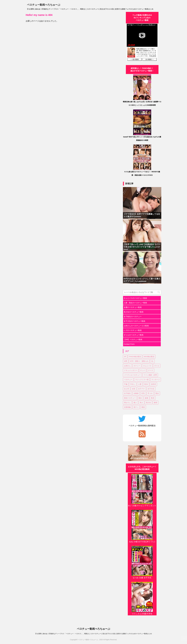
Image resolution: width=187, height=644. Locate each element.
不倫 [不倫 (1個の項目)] (126, 384)
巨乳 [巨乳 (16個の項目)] (143, 393)
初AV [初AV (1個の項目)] (146, 384)
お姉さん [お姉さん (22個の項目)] (127, 366)
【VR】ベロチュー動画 (133, 340)
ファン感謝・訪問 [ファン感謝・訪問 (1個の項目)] (150, 375)
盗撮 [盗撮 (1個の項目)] (146, 398)
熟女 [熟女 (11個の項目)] (157, 393)
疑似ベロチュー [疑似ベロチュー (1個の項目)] (130, 398)
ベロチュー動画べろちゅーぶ (44, 5)
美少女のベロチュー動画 (134, 312)
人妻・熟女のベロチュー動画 (135, 303)
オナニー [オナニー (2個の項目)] (137, 366)
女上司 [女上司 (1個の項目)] (127, 389)
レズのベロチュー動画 (133, 330)
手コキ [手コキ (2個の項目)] (150, 393)
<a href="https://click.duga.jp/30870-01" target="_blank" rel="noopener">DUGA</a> (142, 43)
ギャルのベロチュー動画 (134, 335)
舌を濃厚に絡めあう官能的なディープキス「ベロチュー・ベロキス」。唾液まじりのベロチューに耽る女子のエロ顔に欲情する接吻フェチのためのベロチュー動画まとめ (93, 634)
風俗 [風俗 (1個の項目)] (143, 407)
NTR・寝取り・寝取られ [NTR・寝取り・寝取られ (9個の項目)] (139, 361)
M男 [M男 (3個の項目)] (126, 361)
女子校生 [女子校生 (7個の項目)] (127, 393)
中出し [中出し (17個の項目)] (133, 384)
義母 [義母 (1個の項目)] (156, 403)
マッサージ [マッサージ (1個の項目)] (156, 380)
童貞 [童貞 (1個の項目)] (153, 398)
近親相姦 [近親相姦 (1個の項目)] (127, 407)
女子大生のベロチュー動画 (134, 321)
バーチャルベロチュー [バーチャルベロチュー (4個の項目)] (132, 375)
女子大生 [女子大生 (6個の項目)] (151, 389)
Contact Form (129, 344)
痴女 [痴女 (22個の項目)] (140, 398)
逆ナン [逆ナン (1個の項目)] (136, 407)
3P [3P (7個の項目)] (125, 357)
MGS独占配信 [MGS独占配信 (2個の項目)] (149, 357)
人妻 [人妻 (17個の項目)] (140, 384)
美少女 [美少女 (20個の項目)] (148, 403)
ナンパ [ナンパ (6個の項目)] (143, 370)
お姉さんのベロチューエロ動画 (136, 326)
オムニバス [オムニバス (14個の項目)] (147, 366)
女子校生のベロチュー (133, 317)
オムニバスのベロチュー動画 (135, 298)
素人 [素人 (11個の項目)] (135, 403)
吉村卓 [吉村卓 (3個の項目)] (153, 384)
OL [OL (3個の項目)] (152, 361)
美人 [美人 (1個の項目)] (141, 403)
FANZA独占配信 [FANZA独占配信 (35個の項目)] (135, 357)
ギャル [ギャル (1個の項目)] (157, 366)
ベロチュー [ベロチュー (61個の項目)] (128, 380)
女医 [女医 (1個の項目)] (134, 389)
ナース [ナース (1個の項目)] (151, 370)
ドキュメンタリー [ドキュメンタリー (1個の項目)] (131, 370)
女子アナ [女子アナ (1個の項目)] (141, 389)
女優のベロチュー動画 (133, 307)
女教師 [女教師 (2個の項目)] (136, 393)
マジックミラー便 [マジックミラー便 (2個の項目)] (142, 380)
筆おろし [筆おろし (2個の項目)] (127, 403)
